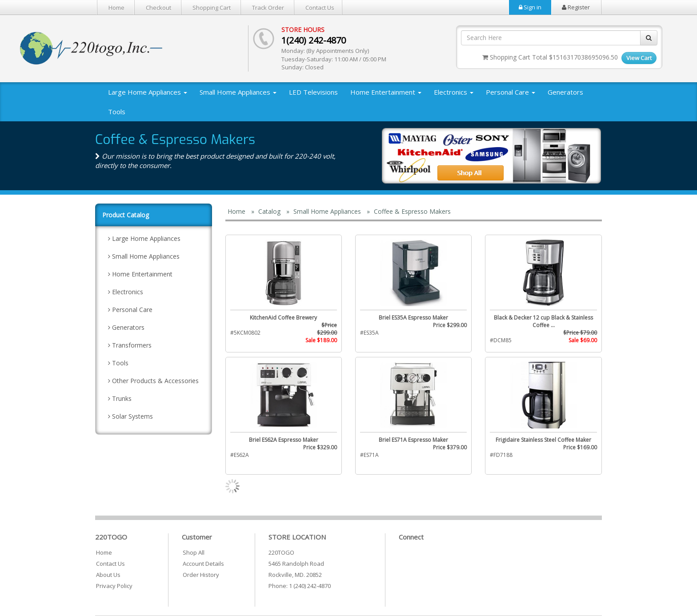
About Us (108, 575)
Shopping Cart (212, 8)
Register (576, 7)
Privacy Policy (114, 586)
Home (116, 8)
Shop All (194, 552)
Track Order (268, 8)
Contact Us (320, 8)
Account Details (203, 564)
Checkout (158, 8)
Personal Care (511, 92)
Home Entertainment (386, 92)
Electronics (454, 92)
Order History (201, 575)
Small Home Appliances (238, 92)
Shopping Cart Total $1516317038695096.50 (550, 57)
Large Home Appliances (148, 92)
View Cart (639, 58)
